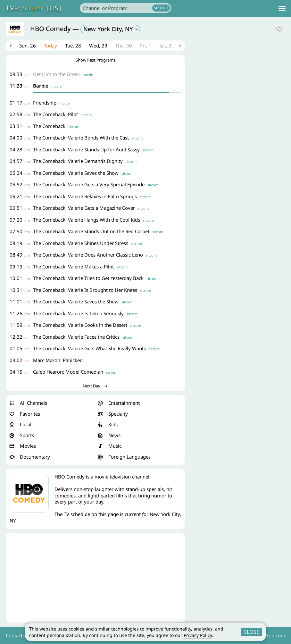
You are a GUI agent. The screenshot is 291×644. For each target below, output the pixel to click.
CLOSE (251, 632)
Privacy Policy (198, 635)
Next (180, 46)
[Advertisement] (96, 578)
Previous (11, 46)
